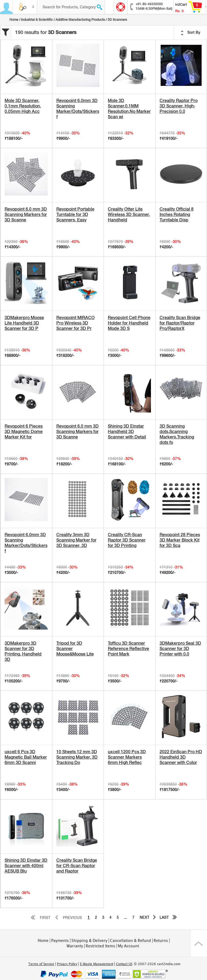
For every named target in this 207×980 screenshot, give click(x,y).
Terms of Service (41, 964)
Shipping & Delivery (89, 941)
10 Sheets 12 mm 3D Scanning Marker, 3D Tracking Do (77, 757)
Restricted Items (100, 946)
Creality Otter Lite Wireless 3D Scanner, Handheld (129, 214)
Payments (60, 941)
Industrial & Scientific (37, 20)
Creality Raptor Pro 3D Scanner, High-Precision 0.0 (179, 106)
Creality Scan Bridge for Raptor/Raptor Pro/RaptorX (180, 323)
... (126, 917)
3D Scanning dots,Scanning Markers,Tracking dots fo (177, 434)
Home (14, 20)
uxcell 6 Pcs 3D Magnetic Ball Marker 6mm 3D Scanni (26, 757)
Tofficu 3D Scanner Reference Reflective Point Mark (128, 649)
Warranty (75, 946)
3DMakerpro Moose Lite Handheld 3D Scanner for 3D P (24, 323)
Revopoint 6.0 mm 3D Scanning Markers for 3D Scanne (26, 214)
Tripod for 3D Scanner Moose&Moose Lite (75, 649)
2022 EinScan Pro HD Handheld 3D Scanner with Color (181, 757)
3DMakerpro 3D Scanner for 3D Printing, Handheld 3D (23, 651)
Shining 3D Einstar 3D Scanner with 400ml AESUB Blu (26, 866)
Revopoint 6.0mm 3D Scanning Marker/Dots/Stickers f (78, 109)
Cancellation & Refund (130, 941)
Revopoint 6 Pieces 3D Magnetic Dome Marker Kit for (24, 432)
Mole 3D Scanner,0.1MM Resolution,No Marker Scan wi (129, 109)
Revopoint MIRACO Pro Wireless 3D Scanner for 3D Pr (75, 323)
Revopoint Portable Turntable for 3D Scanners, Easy (75, 214)
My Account (128, 946)
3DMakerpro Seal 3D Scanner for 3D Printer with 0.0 (180, 649)
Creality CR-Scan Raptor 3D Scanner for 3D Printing (127, 540)
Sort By (191, 33)
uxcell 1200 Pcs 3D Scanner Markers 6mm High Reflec (127, 757)
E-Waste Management (97, 964)
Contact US (124, 964)
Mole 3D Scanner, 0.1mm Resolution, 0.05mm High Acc (23, 106)
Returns (161, 941)
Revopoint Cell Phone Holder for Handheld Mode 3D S (129, 323)
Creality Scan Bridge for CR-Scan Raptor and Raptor (77, 866)
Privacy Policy (67, 964)
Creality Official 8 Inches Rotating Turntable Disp (177, 214)
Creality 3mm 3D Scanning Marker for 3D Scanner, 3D (76, 540)
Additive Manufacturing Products (80, 20)
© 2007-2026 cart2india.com (157, 964)
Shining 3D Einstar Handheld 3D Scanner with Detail (127, 432)
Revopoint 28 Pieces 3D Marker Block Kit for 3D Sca (180, 540)
